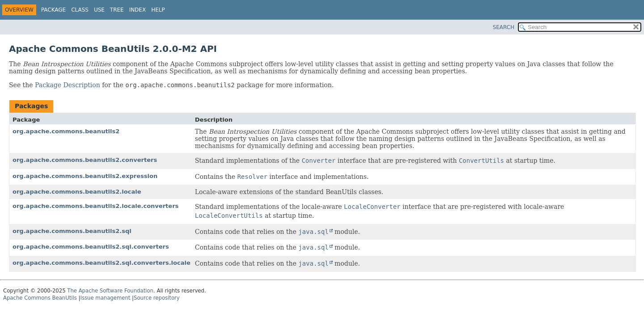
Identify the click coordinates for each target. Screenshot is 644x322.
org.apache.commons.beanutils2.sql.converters (91, 247)
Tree (117, 10)
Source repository (157, 298)
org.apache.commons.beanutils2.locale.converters (95, 206)
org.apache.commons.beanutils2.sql (72, 231)
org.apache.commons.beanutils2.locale (77, 192)
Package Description (68, 85)
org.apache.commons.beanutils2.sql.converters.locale (102, 263)
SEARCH (504, 27)
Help (158, 10)
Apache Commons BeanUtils (40, 298)
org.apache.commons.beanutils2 (66, 131)
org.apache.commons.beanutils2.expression (85, 176)
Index (138, 10)
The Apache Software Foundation (110, 291)
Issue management (105, 298)
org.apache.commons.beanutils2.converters (85, 160)
